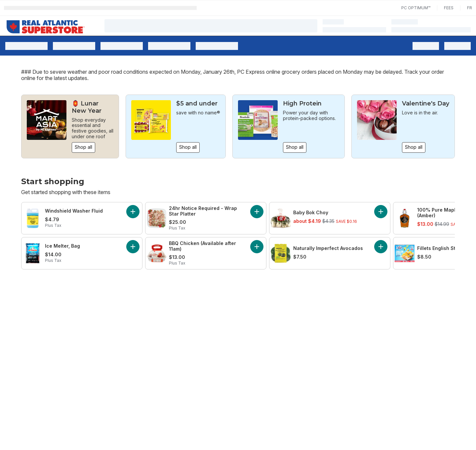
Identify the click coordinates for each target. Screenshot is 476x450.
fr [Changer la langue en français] (470, 8)
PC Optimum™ (416, 8)
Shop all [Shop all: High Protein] (295, 147)
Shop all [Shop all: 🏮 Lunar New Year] (83, 147)
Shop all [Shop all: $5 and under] (188, 147)
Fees (449, 8)
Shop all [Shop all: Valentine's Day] (414, 147)
